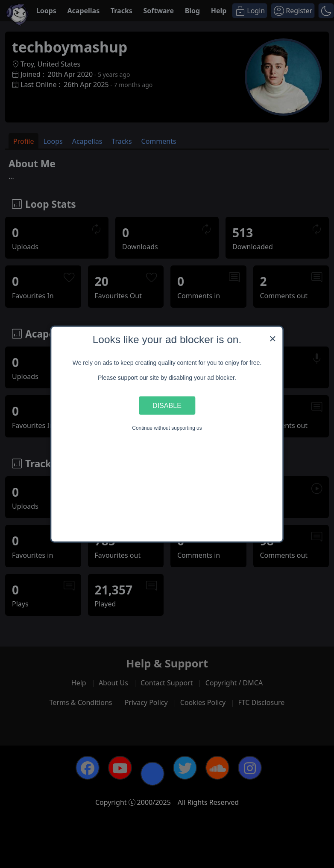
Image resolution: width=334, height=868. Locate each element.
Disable (167, 405)
